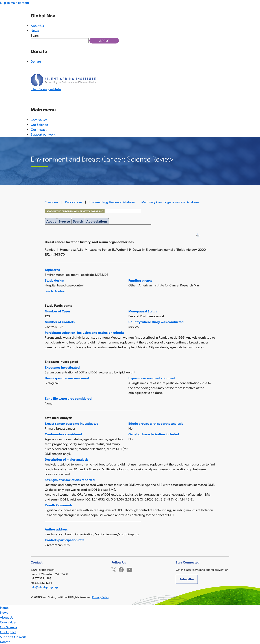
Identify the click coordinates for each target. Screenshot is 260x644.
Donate (36, 61)
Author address (56, 529)
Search (36, 35)
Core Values (39, 120)
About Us (37, 26)
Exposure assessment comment (152, 378)
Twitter (114, 569)
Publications (74, 202)
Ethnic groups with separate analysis (156, 423)
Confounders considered (63, 434)
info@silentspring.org (44, 587)
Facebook (121, 569)
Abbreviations (97, 221)
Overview (52, 202)
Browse (64, 221)
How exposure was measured (67, 378)
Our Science (39, 124)
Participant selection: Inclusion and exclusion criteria (84, 332)
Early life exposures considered (68, 398)
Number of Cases (58, 311)
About (51, 221)
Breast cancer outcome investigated (72, 423)
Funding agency (140, 280)
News (35, 30)
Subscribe (187, 579)
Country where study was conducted (156, 322)
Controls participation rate (65, 540)
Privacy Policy (101, 597)
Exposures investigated (62, 367)
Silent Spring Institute (46, 89)
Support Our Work (13, 637)
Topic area (52, 270)
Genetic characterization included (154, 434)
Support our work (43, 134)
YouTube (129, 569)
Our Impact (39, 129)
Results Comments (59, 505)
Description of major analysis (67, 459)
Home (4, 607)
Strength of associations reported (70, 480)
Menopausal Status (143, 311)
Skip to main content (15, 2)
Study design (55, 280)
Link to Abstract (56, 291)
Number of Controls (60, 322)
